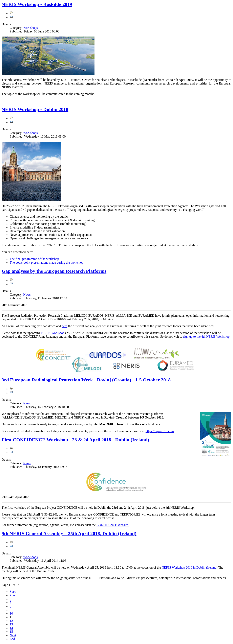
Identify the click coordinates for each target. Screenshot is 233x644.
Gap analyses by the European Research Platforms (54, 271)
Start (13, 592)
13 (11, 624)
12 (11, 621)
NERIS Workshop (53, 333)
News (27, 295)
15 (11, 632)
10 (11, 613)
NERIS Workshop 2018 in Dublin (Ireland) (190, 567)
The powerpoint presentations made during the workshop (47, 263)
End (12, 639)
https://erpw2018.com (160, 431)
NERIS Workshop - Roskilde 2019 (37, 4)
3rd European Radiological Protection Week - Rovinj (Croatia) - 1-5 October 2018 (86, 380)
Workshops (30, 28)
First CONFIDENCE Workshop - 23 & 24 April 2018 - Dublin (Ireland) (75, 440)
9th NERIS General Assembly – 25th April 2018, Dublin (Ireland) (69, 533)
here (65, 326)
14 (11, 628)
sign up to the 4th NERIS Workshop (206, 337)
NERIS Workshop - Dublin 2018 (35, 109)
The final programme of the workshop (34, 259)
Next (13, 635)
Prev (13, 595)
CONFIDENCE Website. (113, 525)
